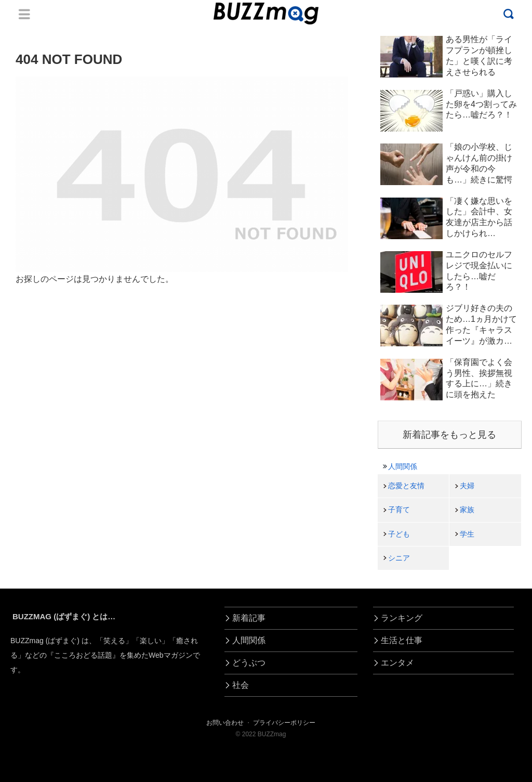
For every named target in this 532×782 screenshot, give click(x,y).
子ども (399, 534)
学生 (467, 534)
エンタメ (397, 663)
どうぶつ (249, 663)
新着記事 (249, 618)
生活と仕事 (402, 640)
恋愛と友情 (406, 486)
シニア (399, 558)
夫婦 (467, 486)
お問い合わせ (225, 723)
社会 (241, 685)
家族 (467, 510)
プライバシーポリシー (284, 723)
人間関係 (403, 466)
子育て (399, 510)
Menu (24, 14)
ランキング (402, 618)
